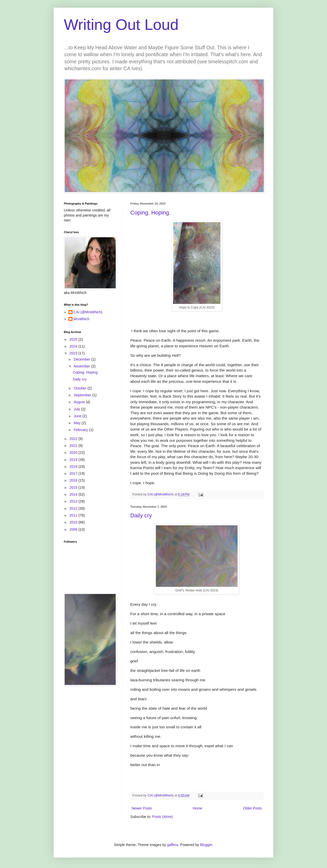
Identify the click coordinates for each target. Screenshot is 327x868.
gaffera (173, 845)
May (77, 423)
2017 (74, 473)
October (80, 388)
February (81, 430)
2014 (74, 494)
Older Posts (253, 808)
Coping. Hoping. (150, 213)
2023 (74, 353)
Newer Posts (142, 808)
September (83, 395)
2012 (74, 508)
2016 (74, 480)
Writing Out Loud (121, 25)
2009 (74, 529)
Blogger (206, 845)
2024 (74, 346)
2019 (74, 460)
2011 (74, 515)
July (77, 409)
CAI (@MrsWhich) (88, 312)
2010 (74, 522)
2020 (74, 453)
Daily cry (141, 515)
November (82, 366)
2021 (74, 446)
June (78, 416)
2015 (74, 487)
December (82, 359)
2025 (74, 339)
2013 (74, 501)
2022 (74, 439)
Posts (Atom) (163, 817)
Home (197, 808)
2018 (74, 467)
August (80, 402)
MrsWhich (81, 319)
